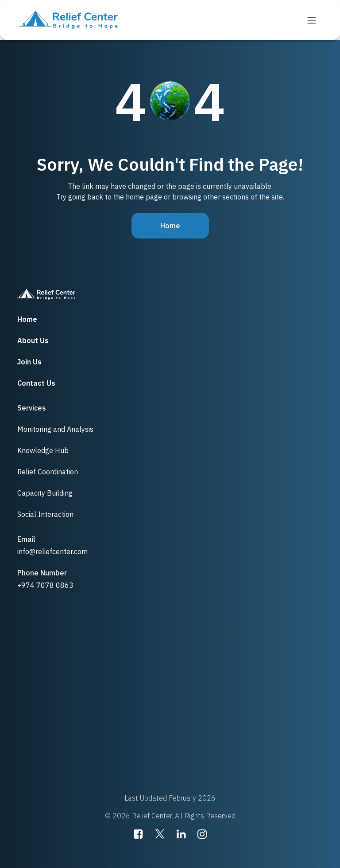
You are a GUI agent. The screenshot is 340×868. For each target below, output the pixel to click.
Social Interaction (45, 514)
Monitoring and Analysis (55, 429)
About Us (33, 340)
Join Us (29, 362)
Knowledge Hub (43, 450)
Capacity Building (45, 493)
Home (170, 226)
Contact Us (36, 383)
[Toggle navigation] (312, 20)
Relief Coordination (48, 472)
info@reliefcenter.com (52, 551)
